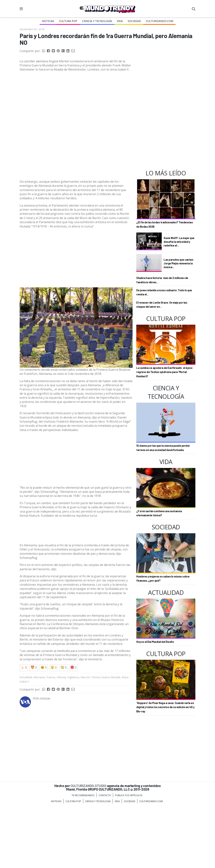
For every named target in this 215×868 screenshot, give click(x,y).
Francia (51, 740)
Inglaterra (73, 740)
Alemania (39, 740)
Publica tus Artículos (129, 858)
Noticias (48, 21)
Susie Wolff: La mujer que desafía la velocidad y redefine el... (179, 242)
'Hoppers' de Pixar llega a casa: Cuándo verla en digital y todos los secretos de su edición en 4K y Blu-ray (165, 707)
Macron (85, 740)
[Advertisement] (76, 164)
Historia (61, 740)
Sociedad (134, 21)
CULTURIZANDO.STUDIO (88, 849)
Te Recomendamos (83, 858)
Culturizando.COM (159, 21)
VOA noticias (42, 761)
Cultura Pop (68, 21)
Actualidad (26, 740)
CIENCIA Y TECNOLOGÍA (97, 21)
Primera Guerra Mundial (106, 740)
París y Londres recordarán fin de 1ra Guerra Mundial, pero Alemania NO (106, 39)
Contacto (105, 858)
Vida (120, 21)
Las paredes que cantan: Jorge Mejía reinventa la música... (179, 263)
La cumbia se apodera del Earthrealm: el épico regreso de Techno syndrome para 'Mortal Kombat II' (164, 372)
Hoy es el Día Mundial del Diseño (155, 642)
